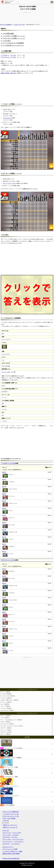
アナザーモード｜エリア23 (8, 560)
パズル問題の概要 (8, 34)
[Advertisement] (27, 18)
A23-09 (4, 626)
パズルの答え (7, 41)
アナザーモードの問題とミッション (14, 38)
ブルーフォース (7, 833)
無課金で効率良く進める (8, 73)
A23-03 (4, 583)
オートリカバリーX (9, 183)
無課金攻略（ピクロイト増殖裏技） (11, 754)
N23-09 (4, 530)
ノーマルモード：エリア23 (8, 55)
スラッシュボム (6, 372)
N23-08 (4, 523)
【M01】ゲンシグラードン (10, 825)
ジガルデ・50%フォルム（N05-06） (10, 700)
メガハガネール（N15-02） (7, 710)
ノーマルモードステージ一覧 (19, 24)
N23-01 (4, 472)
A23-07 (4, 612)
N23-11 (4, 544)
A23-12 (4, 648)
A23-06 (4, 605)
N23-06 (4, 508)
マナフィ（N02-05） (6, 692)
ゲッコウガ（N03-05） (6, 694)
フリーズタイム (15, 844)
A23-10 (4, 634)
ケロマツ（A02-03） (6, 722)
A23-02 (4, 576)
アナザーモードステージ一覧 (11, 816)
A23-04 (4, 591)
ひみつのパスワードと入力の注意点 (11, 744)
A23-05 (4, 598)
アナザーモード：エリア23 (8, 57)
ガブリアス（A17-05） (6, 732)
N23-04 (4, 494)
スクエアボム (6, 837)
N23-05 (4, 501)
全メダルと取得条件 (7, 801)
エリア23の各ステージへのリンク (13, 45)
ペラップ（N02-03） (6, 706)
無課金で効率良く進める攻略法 (11, 854)
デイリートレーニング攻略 (9, 763)
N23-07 (4, 515)
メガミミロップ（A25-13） (7, 724)
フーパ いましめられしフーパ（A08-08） (11, 720)
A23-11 (4, 641)
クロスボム (7, 118)
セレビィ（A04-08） (6, 716)
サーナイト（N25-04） (6, 702)
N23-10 (4, 537)
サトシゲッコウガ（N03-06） (8, 696)
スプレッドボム (7, 839)
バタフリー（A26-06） (6, 728)
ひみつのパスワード (8, 847)
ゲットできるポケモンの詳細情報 (13, 43)
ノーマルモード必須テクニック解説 (12, 851)
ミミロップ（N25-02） (6, 708)
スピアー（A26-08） (6, 734)
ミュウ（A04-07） (5, 718)
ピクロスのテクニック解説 (9, 773)
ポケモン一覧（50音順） (9, 818)
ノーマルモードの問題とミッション (14, 36)
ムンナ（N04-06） (5, 704)
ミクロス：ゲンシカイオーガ (10, 792)
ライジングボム (17, 833)
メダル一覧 (6, 821)
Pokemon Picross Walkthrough (11, 858)
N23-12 (4, 551)
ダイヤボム (14, 837)
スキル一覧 (6, 830)
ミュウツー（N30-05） (6, 698)
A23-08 (4, 619)
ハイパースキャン (19, 842)
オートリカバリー (7, 842)
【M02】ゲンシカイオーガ (10, 827)
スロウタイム (6, 844)
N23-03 (4, 487)
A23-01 (4, 569)
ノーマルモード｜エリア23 (8, 463)
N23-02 (4, 479)
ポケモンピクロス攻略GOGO (6, 24)
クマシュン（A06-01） (6, 730)
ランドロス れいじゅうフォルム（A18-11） (12, 726)
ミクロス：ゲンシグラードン (10, 782)
